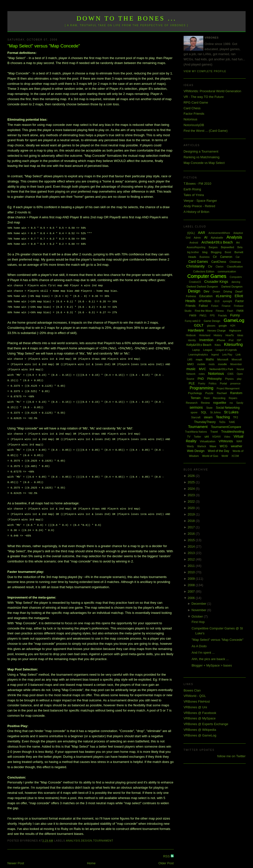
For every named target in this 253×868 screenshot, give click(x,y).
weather (236, 446)
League (208, 350)
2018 (192, 521)
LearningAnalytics (198, 355)
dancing (236, 282)
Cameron (226, 257)
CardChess (219, 262)
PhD (201, 379)
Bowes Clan (192, 690)
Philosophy (215, 379)
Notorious (190, 119)
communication (227, 271)
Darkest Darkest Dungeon (202, 287)
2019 (192, 514)
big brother (193, 252)
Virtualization (208, 441)
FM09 (193, 315)
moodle (222, 364)
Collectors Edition (204, 271)
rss (231, 403)
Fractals (223, 316)
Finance (226, 306)
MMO (191, 364)
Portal (223, 383)
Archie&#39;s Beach (217, 242)
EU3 (217, 301)
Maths (210, 359)
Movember (236, 364)
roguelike (220, 403)
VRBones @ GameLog (200, 735)
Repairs (233, 398)
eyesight (227, 301)
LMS (190, 360)
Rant (207, 398)
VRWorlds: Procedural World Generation (212, 91)
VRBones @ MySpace (200, 718)
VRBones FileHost (197, 701)
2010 (192, 572)
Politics (212, 384)
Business (204, 257)
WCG (224, 446)
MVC (202, 369)
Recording (219, 398)
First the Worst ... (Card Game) (206, 131)
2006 (192, 598)
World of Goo (210, 456)
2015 (192, 540)
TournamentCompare (226, 427)
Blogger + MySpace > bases (212, 665)
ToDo (222, 422)
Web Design (196, 451)
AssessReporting (196, 247)
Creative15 (195, 282)
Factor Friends (194, 114)
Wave (213, 446)
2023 (192, 495)
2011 (192, 566)
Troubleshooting (233, 432)
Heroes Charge (217, 331)
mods (211, 364)
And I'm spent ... (203, 653)
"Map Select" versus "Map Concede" (44, 46)
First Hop (198, 622)
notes (202, 374)
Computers (236, 277)
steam (208, 417)
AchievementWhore (219, 233)
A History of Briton (196, 212)
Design (87, 831)
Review (205, 403)
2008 (192, 585)
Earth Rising (192, 189)
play (239, 379)
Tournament (103, 831)
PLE (192, 383)
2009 (192, 579)
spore (194, 412)
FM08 (240, 311)
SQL (204, 412)
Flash (230, 311)
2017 (192, 527)
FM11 (203, 315)
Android (194, 243)
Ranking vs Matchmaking (201, 157)
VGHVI (216, 437)
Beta (240, 247)
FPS (212, 316)
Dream (216, 292)
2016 (192, 534)
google (223, 326)
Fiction (215, 306)
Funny (235, 315)
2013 (192, 553)
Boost (228, 252)
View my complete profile (205, 71)
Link (238, 355)
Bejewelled (227, 247)
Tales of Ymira (194, 195)
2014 (192, 546)
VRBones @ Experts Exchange (206, 724)
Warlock (202, 446)
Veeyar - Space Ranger (200, 201)
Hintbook (191, 335)
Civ (210, 267)
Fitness (220, 311)
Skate (209, 408)
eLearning (224, 296)
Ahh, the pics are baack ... (210, 659)
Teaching (223, 417)
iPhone (221, 340)
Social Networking (228, 408)
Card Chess (192, 108)
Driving (228, 291)
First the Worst (203, 311)
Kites (218, 345)
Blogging (216, 252)
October (198, 616)
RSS (167, 846)
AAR (201, 233)
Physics (229, 379)
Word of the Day (218, 451)
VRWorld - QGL (195, 696)
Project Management (228, 389)
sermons (196, 407)
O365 (230, 374)
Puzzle (209, 393)
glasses (211, 326)
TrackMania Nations (196, 432)
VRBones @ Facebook (200, 713)
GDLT (199, 325)
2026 (192, 476)
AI (206, 237)
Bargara (213, 247)
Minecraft (237, 360)
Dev (206, 291)
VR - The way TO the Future (204, 97)
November (199, 610)
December (199, 604)
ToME (232, 422)
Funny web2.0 (193, 321)
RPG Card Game (196, 102)
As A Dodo (199, 646)
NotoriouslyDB (194, 125)
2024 (192, 489)
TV (189, 437)
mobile (201, 364)
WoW (225, 456)
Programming (201, 388)
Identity (192, 340)
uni (207, 436)
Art (238, 243)
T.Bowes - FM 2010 (197, 184)
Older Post (166, 853)
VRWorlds (226, 441)
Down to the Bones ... (127, 18)
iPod (231, 340)
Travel (214, 432)
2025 (192, 482)
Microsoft (223, 359)
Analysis (73, 831)
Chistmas (235, 262)
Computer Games (207, 276)
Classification (235, 267)
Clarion (220, 267)
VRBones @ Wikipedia (200, 730)
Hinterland (205, 335)
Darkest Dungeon (232, 287)
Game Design (212, 321)
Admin (197, 238)
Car (238, 257)
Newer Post (16, 853)
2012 (192, 559)
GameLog (234, 320)
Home (91, 853)
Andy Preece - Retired (199, 206)
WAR (239, 441)
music (191, 369)
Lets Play (227, 355)
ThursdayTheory (205, 422)
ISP (239, 340)
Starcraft (196, 417)
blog (205, 252)
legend (215, 355)
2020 (192, 508)
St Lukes (231, 412)
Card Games (198, 262)
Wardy (190, 446)
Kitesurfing (233, 345)
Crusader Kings (216, 282)
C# (215, 257)
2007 (192, 591)
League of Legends (226, 350)
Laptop (196, 350)
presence (235, 384)
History (218, 335)
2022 (192, 501)
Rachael (222, 393)
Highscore (235, 331)
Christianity (195, 266)
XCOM (235, 456)
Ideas (240, 335)
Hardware (196, 330)
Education (206, 296)
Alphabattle (217, 238)
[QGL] (191, 233)
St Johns (215, 412)
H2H (233, 326)
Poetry (202, 384)
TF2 (236, 417)
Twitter (198, 437)
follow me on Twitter (231, 756)
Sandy (240, 403)
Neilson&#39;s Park (221, 369)
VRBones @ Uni (195, 707)
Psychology (195, 393)
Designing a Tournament (201, 151)
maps (199, 359)
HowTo (230, 335)
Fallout (203, 306)
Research (192, 403)
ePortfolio (205, 301)
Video (227, 437)
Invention (206, 340)
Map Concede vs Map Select (204, 163)
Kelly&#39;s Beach (199, 345)
